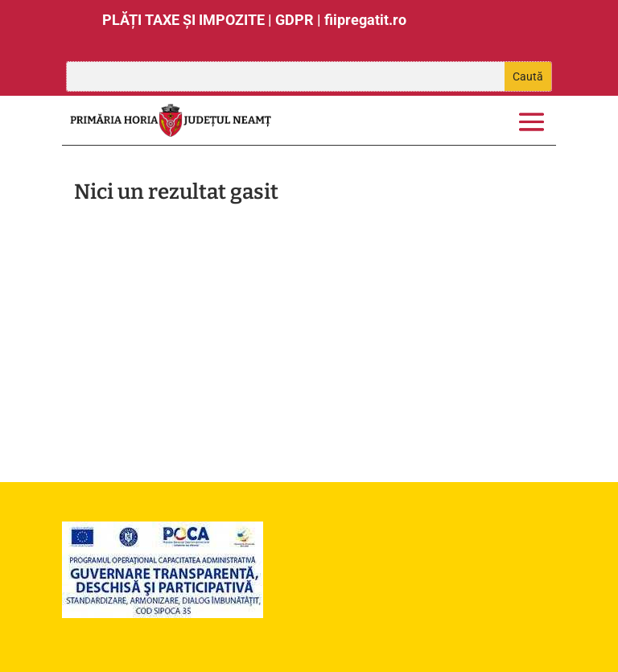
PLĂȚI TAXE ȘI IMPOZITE (183, 20)
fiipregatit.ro (365, 20)
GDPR (295, 20)
